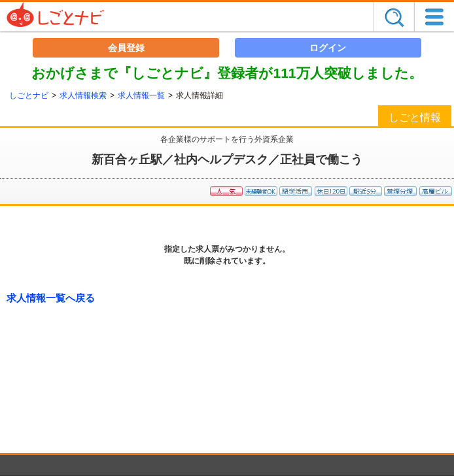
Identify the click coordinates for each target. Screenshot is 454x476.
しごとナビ (29, 95)
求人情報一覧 (141, 95)
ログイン (328, 48)
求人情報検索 (83, 95)
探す (394, 17)
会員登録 (126, 48)
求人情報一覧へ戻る (51, 298)
